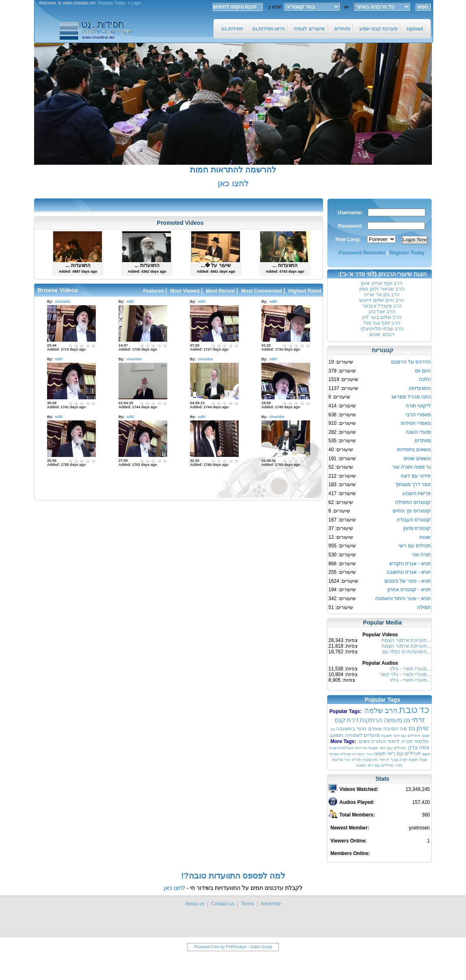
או (345, 7)
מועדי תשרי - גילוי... (410, 669)
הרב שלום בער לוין (382, 317)
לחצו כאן (233, 183)
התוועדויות (420, 388)
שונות (425, 537)
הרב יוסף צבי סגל (382, 323)
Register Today (112, 3)
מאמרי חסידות (416, 423)
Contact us (223, 904)
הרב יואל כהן (382, 312)
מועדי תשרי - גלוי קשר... (405, 674)
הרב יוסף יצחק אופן (382, 283)
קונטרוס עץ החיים (412, 511)
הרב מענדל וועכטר (382, 306)
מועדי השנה (418, 432)
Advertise (271, 904)
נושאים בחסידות (414, 450)
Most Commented (262, 291)
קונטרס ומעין (417, 528)
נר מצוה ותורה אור (411, 467)
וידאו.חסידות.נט (269, 29)
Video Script (261, 947)
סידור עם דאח (416, 476)
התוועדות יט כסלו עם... (407, 652)
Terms (247, 904)
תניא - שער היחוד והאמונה (403, 599)
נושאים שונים (417, 459)
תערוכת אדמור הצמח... (406, 640)
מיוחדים (342, 29)
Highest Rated (305, 291)
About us (195, 904)
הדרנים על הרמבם (411, 362)
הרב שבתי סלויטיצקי (382, 329)
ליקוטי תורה (418, 406)
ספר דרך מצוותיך (413, 485)
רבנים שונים (382, 334)
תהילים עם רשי (415, 546)
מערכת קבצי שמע (379, 29)
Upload (415, 29)
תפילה (424, 607)
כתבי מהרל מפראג (411, 397)
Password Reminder (362, 253)
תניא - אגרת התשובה (409, 572)
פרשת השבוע (416, 493)
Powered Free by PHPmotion (220, 947)
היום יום (423, 371)
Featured (154, 291)
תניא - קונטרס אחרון (409, 590)
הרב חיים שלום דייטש (382, 300)
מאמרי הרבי (418, 415)
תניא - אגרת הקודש (410, 564)
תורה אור (421, 555)
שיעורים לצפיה (309, 29)
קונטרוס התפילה (413, 502)
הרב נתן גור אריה (382, 295)
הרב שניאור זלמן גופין (382, 289)
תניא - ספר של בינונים (408, 581)
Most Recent (220, 291)
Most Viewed (185, 291)
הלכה (425, 379)
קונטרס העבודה (414, 520)
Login (136, 3)
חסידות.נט (232, 29)
